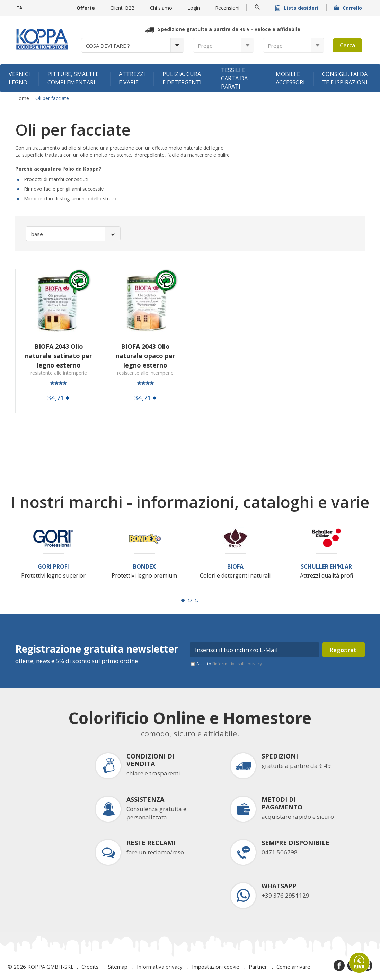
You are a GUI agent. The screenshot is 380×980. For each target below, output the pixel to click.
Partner (258, 967)
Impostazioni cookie (216, 967)
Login (194, 8)
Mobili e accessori (290, 78)
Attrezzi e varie (132, 78)
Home (22, 98)
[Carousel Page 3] (197, 600)
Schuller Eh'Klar (326, 567)
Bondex (144, 567)
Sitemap (118, 967)
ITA (19, 8)
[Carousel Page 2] (190, 600)
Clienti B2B (122, 8)
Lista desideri (297, 8)
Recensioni (227, 8)
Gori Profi (53, 567)
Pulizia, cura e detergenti (182, 78)
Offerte (86, 8)
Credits (90, 967)
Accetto (229, 664)
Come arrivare (293, 967)
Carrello (348, 8)
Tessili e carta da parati (234, 78)
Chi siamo (161, 8)
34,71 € (59, 398)
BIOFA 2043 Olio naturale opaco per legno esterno (145, 356)
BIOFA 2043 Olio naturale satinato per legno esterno (59, 356)
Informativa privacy (160, 967)
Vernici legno (19, 78)
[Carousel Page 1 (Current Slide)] (183, 600)
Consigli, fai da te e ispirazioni (345, 78)
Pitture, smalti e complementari (73, 78)
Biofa (235, 567)
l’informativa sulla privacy (237, 664)
